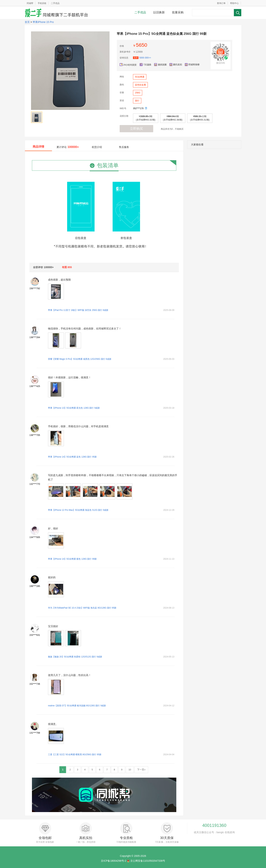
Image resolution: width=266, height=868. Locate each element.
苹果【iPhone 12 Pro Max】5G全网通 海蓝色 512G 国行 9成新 (78, 510)
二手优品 (55, 3)
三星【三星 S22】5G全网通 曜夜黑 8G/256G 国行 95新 (75, 755)
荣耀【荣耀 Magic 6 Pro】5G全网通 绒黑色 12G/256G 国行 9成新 (80, 359)
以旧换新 (159, 12)
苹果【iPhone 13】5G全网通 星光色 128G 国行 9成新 (74, 408)
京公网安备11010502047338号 (148, 861)
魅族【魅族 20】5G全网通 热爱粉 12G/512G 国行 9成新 (75, 657)
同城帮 (30, 3)
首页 (27, 22)
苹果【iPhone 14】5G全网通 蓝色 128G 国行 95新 (72, 457)
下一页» (141, 770)
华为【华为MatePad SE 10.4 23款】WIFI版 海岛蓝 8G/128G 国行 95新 (82, 608)
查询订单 (221, 3)
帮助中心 (234, 3)
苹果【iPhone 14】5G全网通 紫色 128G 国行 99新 (72, 559)
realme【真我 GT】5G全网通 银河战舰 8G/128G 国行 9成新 (77, 706)
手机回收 (42, 3)
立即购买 (136, 129)
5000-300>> (142, 58)
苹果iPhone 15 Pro (43, 22)
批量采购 (178, 12)
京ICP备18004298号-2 (114, 861)
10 (130, 770)
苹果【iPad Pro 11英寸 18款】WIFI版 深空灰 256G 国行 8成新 (78, 310)
